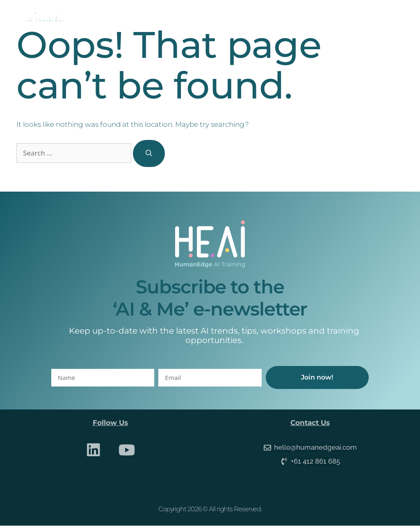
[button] (391, 17)
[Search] (149, 153)
